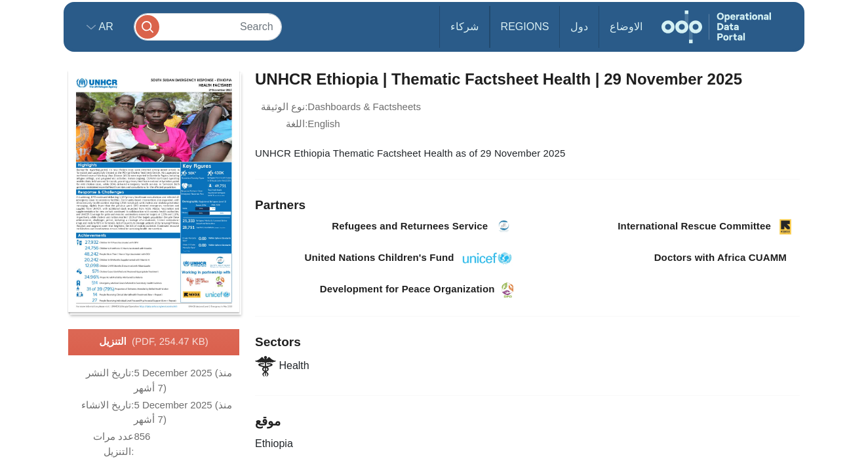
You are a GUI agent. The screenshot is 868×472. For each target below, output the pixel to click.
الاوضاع (626, 27)
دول (579, 27)
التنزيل (154, 342)
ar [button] (105, 27)
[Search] (208, 27)
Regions (525, 27)
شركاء (464, 27)
